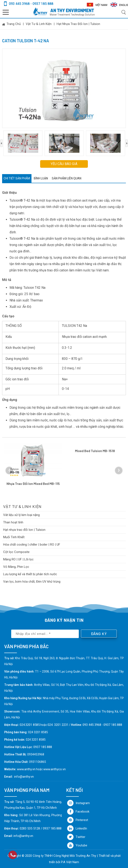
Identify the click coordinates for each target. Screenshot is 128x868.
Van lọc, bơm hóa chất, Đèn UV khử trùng (32, 582)
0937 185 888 (113, 725)
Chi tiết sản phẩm (17, 178)
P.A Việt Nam (70, 862)
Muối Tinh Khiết (14, 537)
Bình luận (41, 178)
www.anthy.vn (26, 769)
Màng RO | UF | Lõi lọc (18, 559)
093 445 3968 (92, 725)
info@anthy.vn (24, 777)
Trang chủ (14, 24)
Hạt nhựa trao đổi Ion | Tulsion (78, 24)
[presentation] (1, 143)
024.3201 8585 (30, 725)
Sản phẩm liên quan (67, 178)
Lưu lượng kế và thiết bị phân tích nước (30, 574)
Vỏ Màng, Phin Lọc (16, 567)
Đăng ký (99, 634)
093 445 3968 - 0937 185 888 (31, 4)
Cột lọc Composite (16, 552)
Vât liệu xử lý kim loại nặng (21, 515)
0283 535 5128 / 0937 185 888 (41, 828)
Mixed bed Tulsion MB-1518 (95, 451)
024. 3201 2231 (58, 725)
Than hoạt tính (13, 522)
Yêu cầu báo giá (64, 164)
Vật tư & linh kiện (39, 24)
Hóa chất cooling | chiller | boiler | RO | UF (32, 545)
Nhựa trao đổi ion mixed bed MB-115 (33, 484)
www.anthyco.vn (54, 769)
